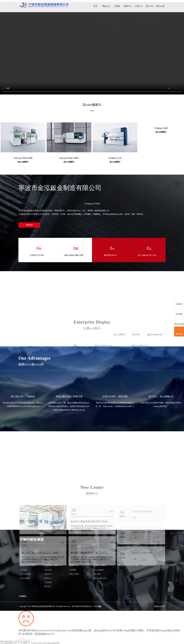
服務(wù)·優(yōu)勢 (31, 364)
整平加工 (48, 586)
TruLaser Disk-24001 (69, 158)
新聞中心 (128, 12)
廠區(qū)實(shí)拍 (100, 578)
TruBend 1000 (161, 128)
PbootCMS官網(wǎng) (117, 630)
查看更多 (29, 225)
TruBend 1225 (115, 158)
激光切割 (48, 570)
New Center (92, 534)
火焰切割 (48, 582)
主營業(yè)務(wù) (117, 18)
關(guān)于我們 (106, 12)
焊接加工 (48, 574)
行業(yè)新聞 (74, 574)
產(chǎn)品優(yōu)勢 (150, 18)
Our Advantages (34, 358)
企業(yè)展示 (139, 12)
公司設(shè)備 (25, 574)
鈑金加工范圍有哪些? (143, 599)
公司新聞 (72, 570)
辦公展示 (97, 574)
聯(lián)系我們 (160, 12)
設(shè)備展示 (92, 105)
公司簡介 (24, 570)
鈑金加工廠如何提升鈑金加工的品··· (41, 599)
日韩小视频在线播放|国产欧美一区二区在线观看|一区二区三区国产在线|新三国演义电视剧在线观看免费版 (30, 643)
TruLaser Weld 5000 (23, 158)
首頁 (95, 6)
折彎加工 (48, 578)
